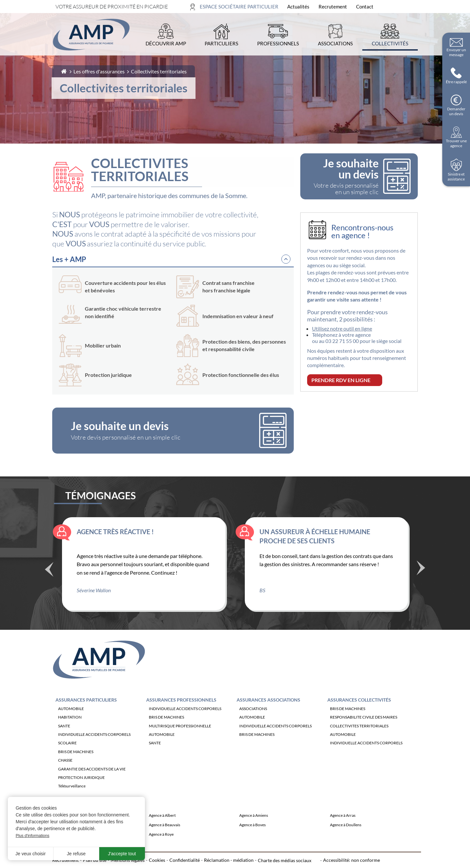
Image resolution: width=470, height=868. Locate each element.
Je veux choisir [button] (31, 854)
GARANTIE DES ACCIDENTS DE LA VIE (92, 781)
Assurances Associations (268, 712)
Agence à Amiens (254, 827)
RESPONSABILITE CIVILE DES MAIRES (364, 729)
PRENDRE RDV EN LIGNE (341, 380)
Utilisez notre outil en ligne (342, 328)
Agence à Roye (161, 846)
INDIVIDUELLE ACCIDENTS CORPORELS (94, 746)
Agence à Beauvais (164, 837)
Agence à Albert (162, 827)
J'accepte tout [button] (122, 854)
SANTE (64, 738)
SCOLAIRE (67, 755)
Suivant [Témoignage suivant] (421, 579)
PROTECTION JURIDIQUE (81, 790)
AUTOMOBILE (71, 720)
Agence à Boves (252, 837)
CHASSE (65, 772)
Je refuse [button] (76, 854)
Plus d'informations (32, 836)
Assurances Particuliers (86, 712)
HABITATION (70, 729)
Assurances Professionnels (181, 712)
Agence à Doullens (346, 837)
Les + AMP (69, 259)
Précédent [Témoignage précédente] (49, 582)
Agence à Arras (343, 827)
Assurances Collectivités (359, 712)
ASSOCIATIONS (253, 720)
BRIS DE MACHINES (76, 763)
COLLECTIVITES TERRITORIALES (359, 738)
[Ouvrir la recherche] (411, 7)
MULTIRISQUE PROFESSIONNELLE (180, 738)
